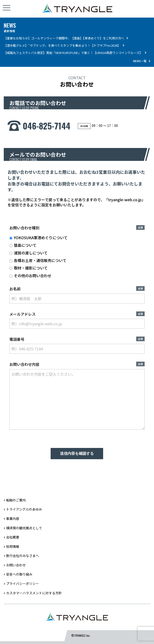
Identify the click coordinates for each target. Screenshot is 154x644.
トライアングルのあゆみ (24, 509)
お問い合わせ (16, 565)
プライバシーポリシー (23, 583)
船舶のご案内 (16, 500)
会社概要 (13, 537)
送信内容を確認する (77, 453)
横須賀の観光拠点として (24, 528)
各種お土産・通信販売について (38, 260)
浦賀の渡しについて (28, 253)
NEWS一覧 (140, 61)
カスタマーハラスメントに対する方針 (34, 593)
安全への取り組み (19, 574)
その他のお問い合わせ (30, 276)
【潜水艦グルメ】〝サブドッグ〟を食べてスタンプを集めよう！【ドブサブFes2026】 (62, 45)
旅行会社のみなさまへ (23, 556)
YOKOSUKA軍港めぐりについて (38, 238)
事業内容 (13, 519)
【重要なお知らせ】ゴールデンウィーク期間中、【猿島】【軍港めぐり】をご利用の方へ (64, 38)
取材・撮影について (28, 268)
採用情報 (13, 546)
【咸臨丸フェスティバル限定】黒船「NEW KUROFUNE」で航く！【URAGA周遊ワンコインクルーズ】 (73, 53)
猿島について (23, 245)
